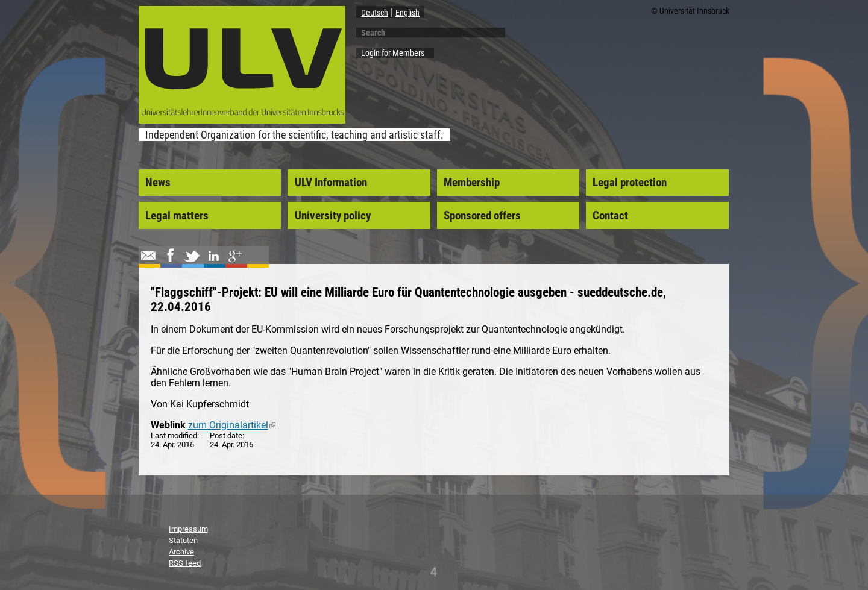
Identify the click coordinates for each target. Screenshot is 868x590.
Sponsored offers (482, 216)
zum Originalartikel (232, 425)
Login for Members (393, 53)
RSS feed (185, 563)
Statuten (183, 540)
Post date (226, 435)
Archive (181, 552)
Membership (472, 183)
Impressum (188, 529)
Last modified (174, 435)
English (407, 13)
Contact (610, 216)
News (158, 183)
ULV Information (331, 183)
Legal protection (630, 183)
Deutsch (375, 13)
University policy (333, 216)
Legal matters (177, 216)
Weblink (168, 425)
